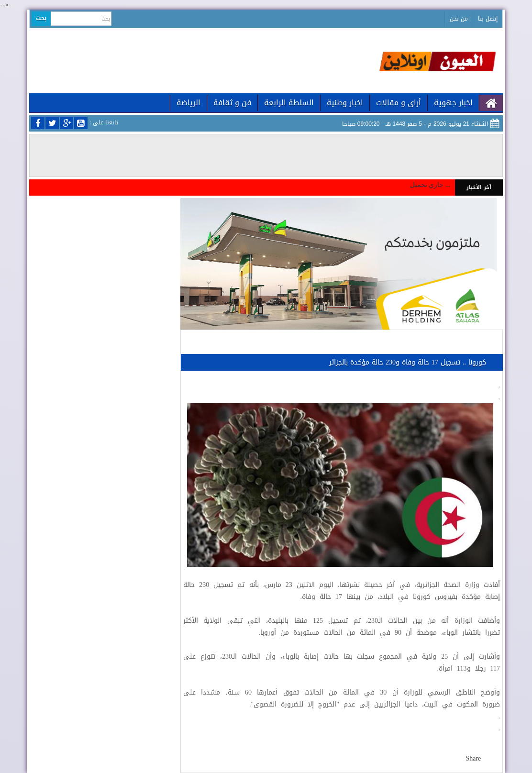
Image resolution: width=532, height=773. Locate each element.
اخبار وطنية (345, 103)
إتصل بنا (488, 19)
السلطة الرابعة (289, 103)
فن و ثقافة (232, 103)
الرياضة (188, 103)
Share (473, 758)
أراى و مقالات (399, 103)
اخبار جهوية (453, 103)
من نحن (459, 19)
